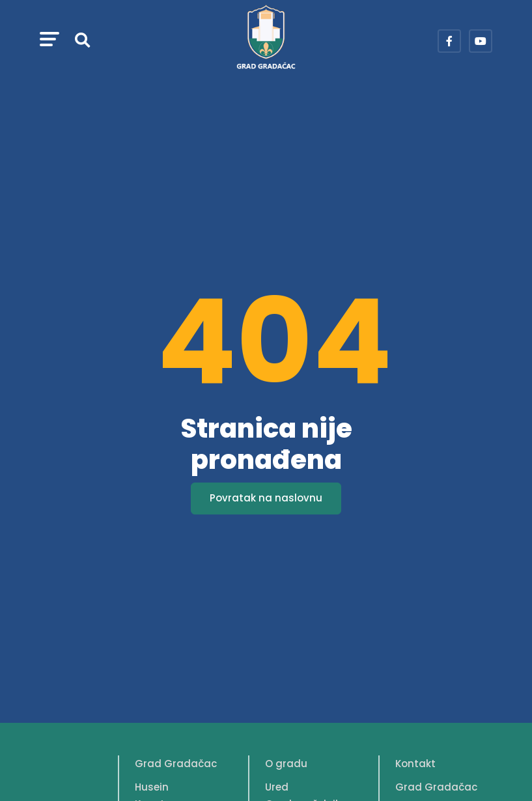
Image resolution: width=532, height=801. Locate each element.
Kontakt (415, 764)
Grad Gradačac (176, 764)
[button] (49, 41)
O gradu (286, 764)
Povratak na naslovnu (266, 498)
